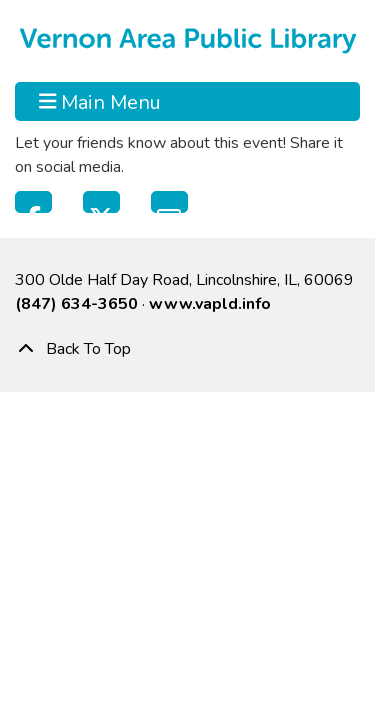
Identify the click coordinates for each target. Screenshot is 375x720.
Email (169, 202)
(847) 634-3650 (76, 304)
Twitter (101, 202)
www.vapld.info (210, 304)
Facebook (33, 202)
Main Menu (100, 101)
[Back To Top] (187, 349)
